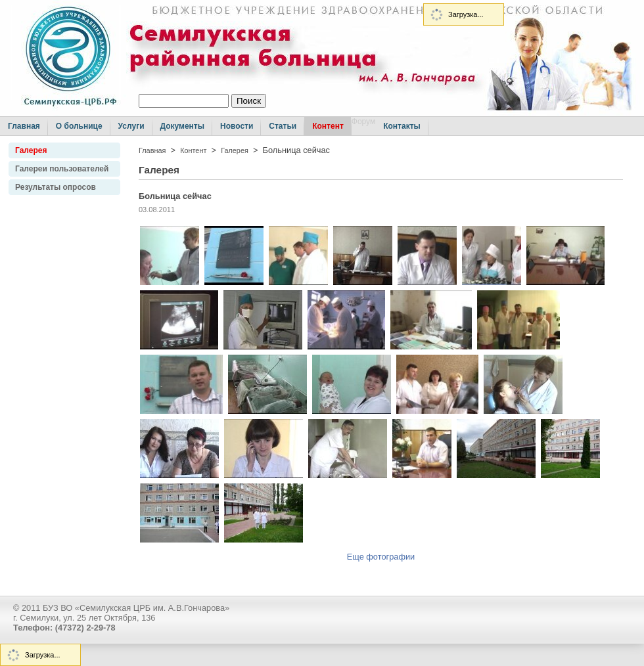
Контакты (402, 126)
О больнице (79, 126)
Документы (182, 126)
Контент (328, 126)
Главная (24, 126)
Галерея (31, 150)
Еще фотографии (381, 557)
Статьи (283, 126)
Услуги (131, 126)
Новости (237, 126)
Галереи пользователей (62, 169)
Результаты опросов (56, 187)
